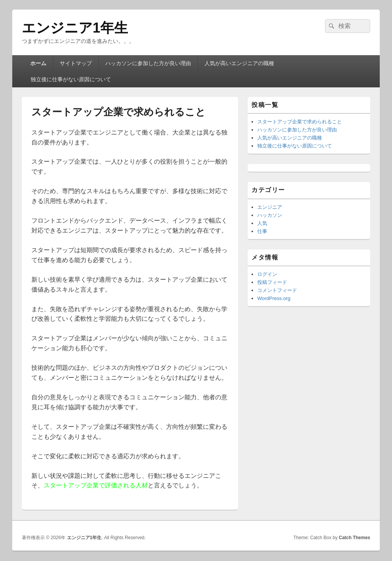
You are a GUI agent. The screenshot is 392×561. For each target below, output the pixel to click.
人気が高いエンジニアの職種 (239, 63)
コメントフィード (277, 290)
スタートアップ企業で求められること (300, 122)
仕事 (262, 231)
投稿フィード (272, 282)
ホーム (38, 63)
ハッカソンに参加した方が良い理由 (148, 63)
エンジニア (270, 207)
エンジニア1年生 (75, 28)
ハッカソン (270, 215)
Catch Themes (354, 538)
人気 (262, 223)
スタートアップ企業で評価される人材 (96, 485)
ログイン (267, 274)
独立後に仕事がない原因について (71, 79)
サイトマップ (76, 63)
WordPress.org (274, 298)
